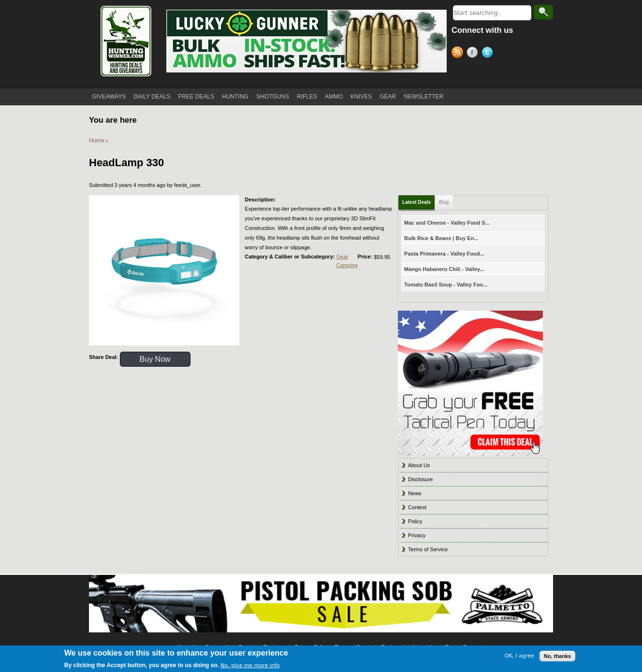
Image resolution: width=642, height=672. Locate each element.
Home (97, 141)
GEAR (388, 97)
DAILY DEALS (152, 97)
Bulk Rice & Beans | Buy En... (441, 238)
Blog (444, 202)
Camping (347, 265)
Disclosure (420, 479)
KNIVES (361, 97)
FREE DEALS (197, 97)
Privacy (417, 535)
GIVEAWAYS (109, 97)
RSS (459, 54)
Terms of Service (428, 549)
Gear (342, 257)
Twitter (489, 54)
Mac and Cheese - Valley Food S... (447, 223)
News (415, 493)
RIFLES (307, 97)
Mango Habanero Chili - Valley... (444, 269)
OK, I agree (519, 656)
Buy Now (155, 359)
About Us (419, 465)
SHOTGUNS (273, 97)
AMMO (334, 97)
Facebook (474, 54)
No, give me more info (250, 666)
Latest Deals (416, 202)
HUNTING (235, 97)
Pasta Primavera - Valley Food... (444, 254)
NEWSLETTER (423, 97)
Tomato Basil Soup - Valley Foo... (446, 285)
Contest (417, 507)
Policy (415, 521)
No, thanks (557, 656)
